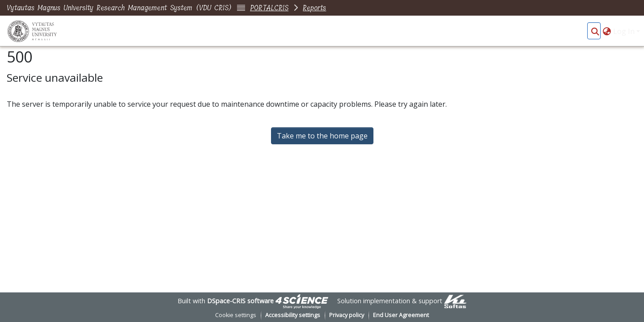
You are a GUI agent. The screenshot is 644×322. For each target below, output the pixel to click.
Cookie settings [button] (236, 315)
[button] (595, 31)
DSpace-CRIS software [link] (240, 301)
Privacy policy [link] (347, 315)
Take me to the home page (322, 136)
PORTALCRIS (269, 8)
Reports (314, 8)
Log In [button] (625, 31)
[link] (302, 301)
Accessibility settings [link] (293, 315)
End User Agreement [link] (401, 315)
